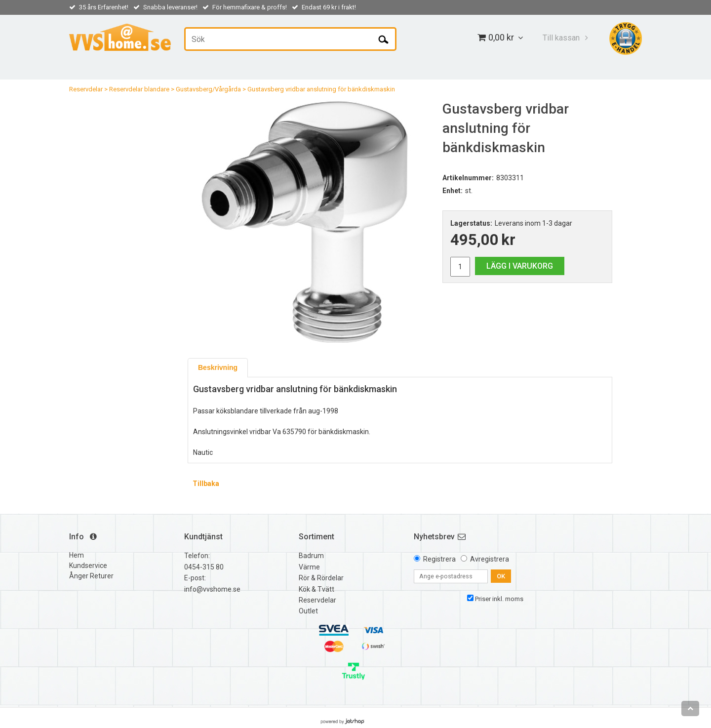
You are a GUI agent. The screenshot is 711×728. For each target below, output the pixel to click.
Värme (309, 567)
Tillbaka (206, 484)
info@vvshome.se (212, 589)
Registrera (439, 559)
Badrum (311, 556)
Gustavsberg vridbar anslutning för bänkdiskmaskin (321, 89)
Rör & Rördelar (321, 578)
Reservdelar (86, 89)
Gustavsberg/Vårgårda (208, 89)
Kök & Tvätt (316, 589)
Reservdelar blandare (139, 89)
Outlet (308, 611)
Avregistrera (490, 559)
